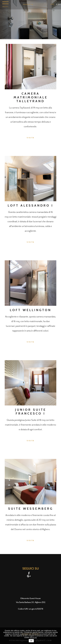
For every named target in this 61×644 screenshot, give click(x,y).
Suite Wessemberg (31, 509)
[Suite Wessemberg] (30, 481)
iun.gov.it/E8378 (36, 609)
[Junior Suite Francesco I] (30, 383)
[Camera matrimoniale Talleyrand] (30, 66)
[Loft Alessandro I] (30, 178)
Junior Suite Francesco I (31, 412)
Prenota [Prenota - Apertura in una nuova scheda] (28, 4)
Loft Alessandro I (30, 205)
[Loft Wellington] (30, 283)
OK (31, 641)
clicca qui (33, 637)
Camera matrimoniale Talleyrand (31, 97)
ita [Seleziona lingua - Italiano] (52, 4)
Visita (30, 138)
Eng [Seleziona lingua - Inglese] (59, 4)
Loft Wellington (31, 310)
